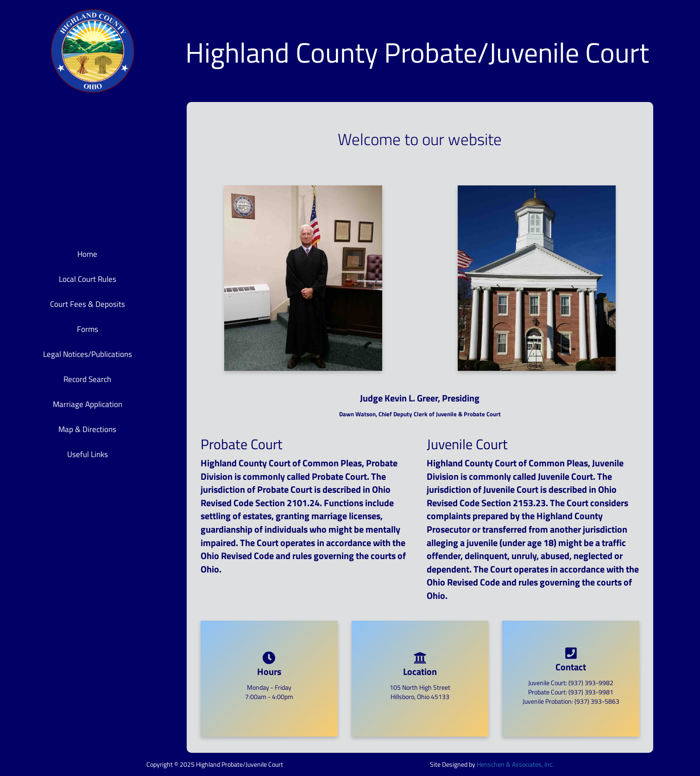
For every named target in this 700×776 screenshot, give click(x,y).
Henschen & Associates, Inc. (515, 764)
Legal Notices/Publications (88, 354)
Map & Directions (87, 429)
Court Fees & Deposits (88, 304)
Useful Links (88, 454)
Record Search (87, 379)
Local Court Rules (88, 279)
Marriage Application (88, 404)
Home (87, 254)
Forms (88, 329)
